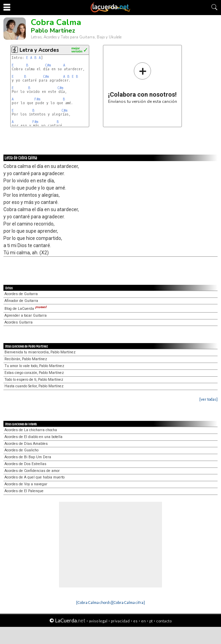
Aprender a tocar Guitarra (26, 315)
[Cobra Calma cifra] (129, 602)
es (135, 621)
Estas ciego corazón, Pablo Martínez (34, 373)
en (143, 621)
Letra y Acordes (39, 50)
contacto (164, 621)
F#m (37, 99)
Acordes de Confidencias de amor (32, 471)
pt (151, 621)
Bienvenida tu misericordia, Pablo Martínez (40, 352)
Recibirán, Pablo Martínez (26, 359)
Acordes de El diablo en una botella (33, 437)
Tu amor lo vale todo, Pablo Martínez (34, 366)
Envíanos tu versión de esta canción (143, 83)
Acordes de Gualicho (21, 450)
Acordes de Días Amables (26, 444)
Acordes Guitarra (19, 322)
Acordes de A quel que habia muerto (34, 477)
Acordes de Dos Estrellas (25, 464)
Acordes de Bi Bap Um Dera (28, 457)
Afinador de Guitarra (21, 301)
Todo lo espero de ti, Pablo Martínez (34, 380)
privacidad (120, 621)
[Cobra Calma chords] (94, 602)
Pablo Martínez (53, 31)
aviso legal (98, 621)
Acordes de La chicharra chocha (31, 430)
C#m (48, 65)
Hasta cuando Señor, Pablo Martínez (34, 386)
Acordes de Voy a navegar (26, 484)
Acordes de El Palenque (24, 491)
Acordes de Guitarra (21, 294)
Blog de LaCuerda (26, 309)
